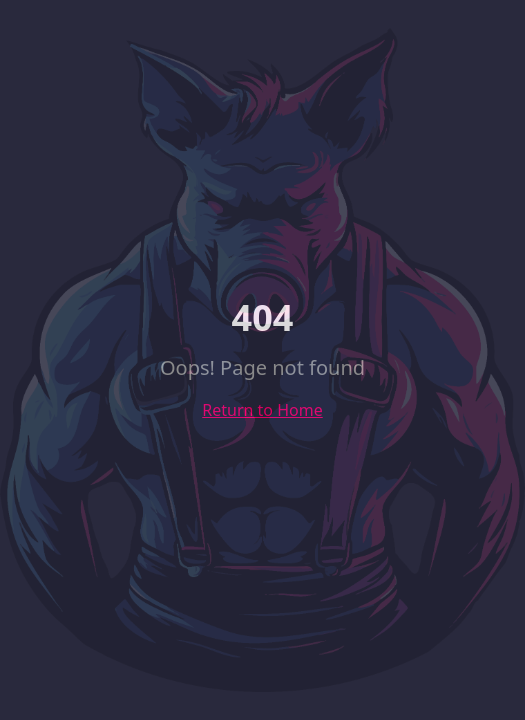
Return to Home (262, 410)
